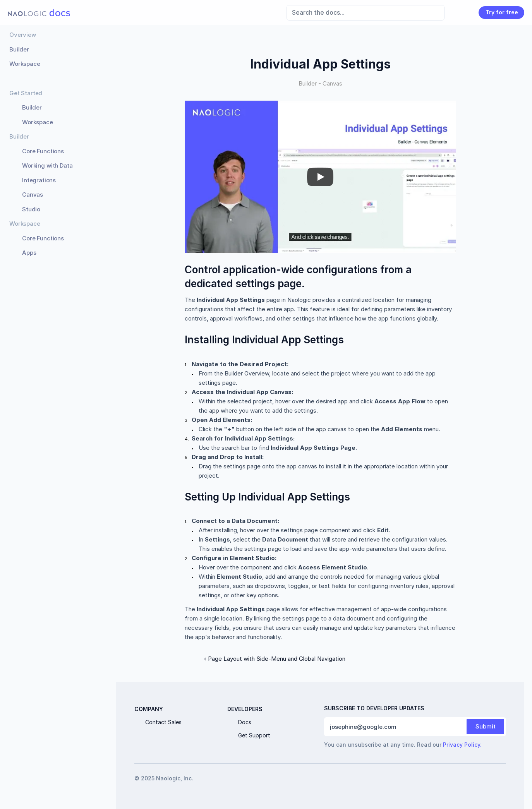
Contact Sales (163, 722)
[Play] (320, 177)
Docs (245, 722)
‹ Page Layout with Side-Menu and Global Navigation (275, 659)
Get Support (254, 735)
